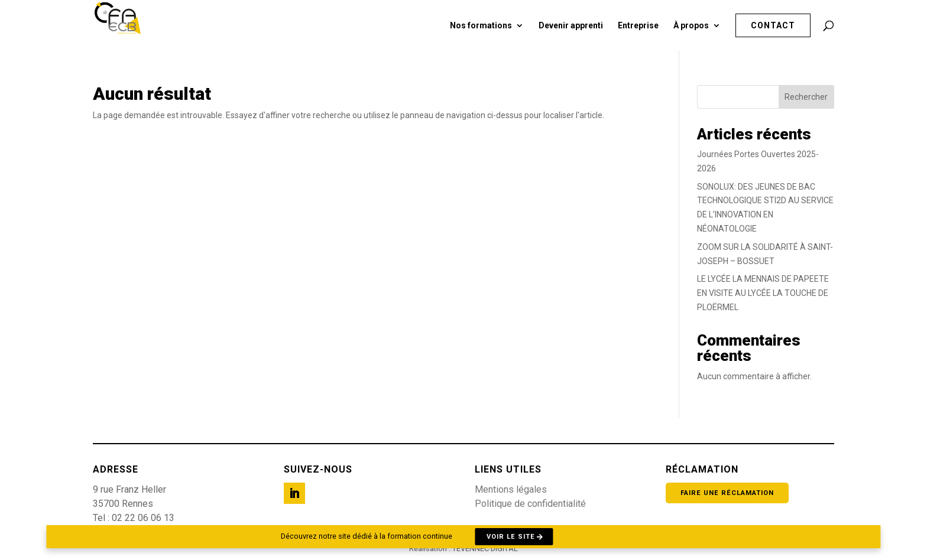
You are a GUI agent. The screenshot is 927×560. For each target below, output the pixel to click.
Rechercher (806, 97)
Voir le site (511, 537)
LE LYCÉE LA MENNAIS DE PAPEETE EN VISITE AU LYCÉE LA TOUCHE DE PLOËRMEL (763, 293)
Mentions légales (511, 489)
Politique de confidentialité (530, 504)
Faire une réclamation (727, 493)
